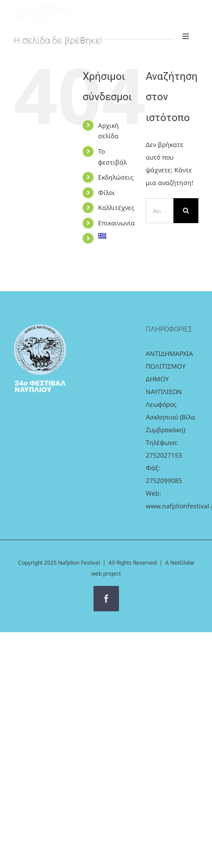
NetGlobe (182, 563)
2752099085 (164, 480)
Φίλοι (106, 193)
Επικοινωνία (116, 223)
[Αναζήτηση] (186, 211)
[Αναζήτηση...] (160, 211)
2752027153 (164, 455)
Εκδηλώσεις (116, 177)
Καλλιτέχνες (116, 207)
